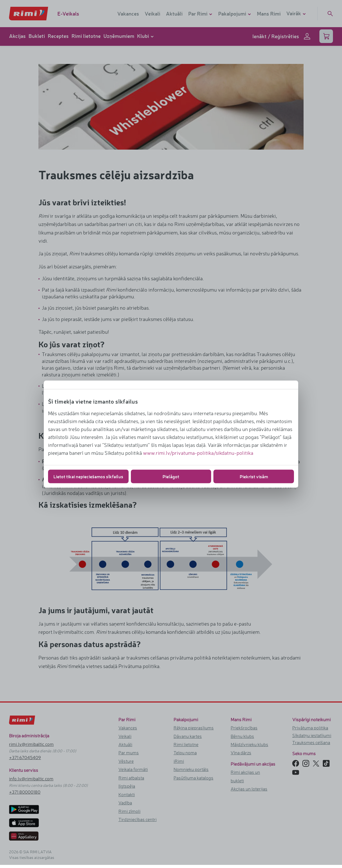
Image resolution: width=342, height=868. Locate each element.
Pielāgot (171, 476)
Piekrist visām (254, 476)
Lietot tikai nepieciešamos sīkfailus (88, 476)
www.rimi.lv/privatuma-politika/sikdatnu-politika (198, 453)
